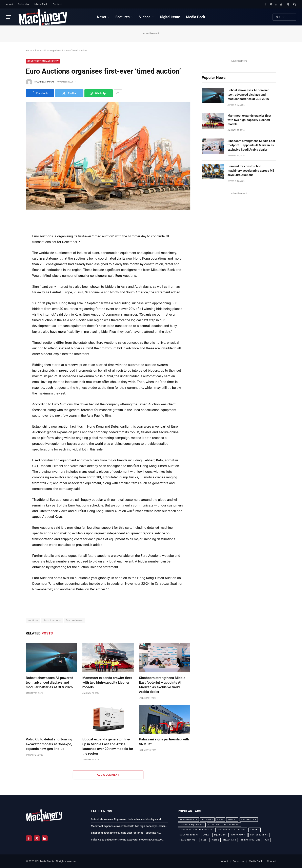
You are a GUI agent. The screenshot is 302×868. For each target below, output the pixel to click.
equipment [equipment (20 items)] (220, 835)
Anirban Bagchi (46, 82)
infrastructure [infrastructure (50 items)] (250, 840)
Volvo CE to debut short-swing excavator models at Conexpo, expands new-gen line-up (49, 744)
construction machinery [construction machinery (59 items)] (224, 825)
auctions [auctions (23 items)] (207, 820)
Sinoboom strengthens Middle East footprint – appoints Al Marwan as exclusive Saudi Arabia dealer (162, 685)
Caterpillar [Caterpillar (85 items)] (249, 820)
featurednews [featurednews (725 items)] (259, 835)
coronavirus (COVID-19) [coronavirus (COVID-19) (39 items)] (231, 830)
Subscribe (24, 4)
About (9, 4)
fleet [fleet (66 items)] (205, 840)
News (101, 17)
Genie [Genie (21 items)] (216, 840)
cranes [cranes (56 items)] (255, 830)
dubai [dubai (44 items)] (206, 835)
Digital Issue (170, 17)
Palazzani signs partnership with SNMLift (164, 742)
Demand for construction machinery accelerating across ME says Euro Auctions (251, 171)
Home (29, 51)
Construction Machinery (43, 61)
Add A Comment (108, 775)
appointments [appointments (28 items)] (188, 820)
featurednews (74, 620)
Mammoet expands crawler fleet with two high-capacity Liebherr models (107, 682)
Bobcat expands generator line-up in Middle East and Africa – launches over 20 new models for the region (108, 746)
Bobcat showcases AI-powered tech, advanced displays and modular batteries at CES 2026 (50, 682)
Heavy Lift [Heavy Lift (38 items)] (230, 840)
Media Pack (41, 4)
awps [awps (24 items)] (220, 820)
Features (122, 17)
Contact (57, 4)
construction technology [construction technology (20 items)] (196, 830)
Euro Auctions (52, 620)
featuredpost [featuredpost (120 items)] (188, 840)
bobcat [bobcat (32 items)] (232, 820)
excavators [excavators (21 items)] (239, 835)
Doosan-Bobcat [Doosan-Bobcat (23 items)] (189, 835)
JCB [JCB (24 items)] (267, 840)
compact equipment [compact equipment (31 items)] (192, 825)
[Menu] (9, 17)
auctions (33, 620)
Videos (145, 17)
